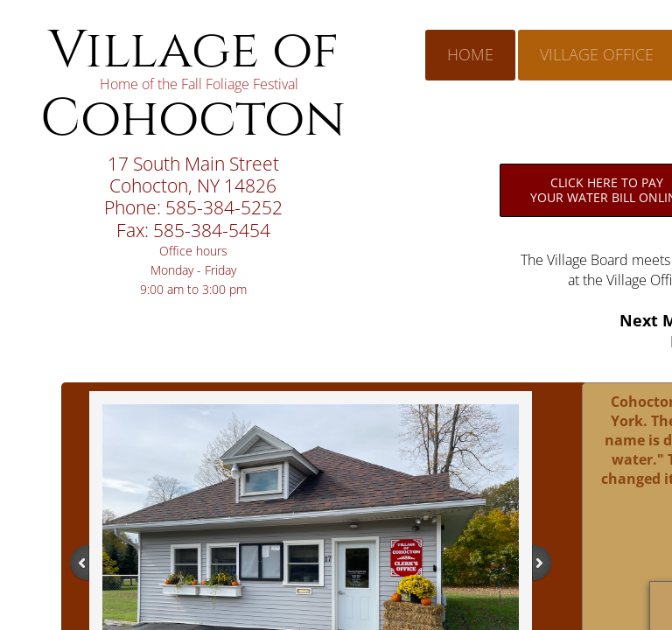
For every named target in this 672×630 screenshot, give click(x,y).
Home (470, 54)
